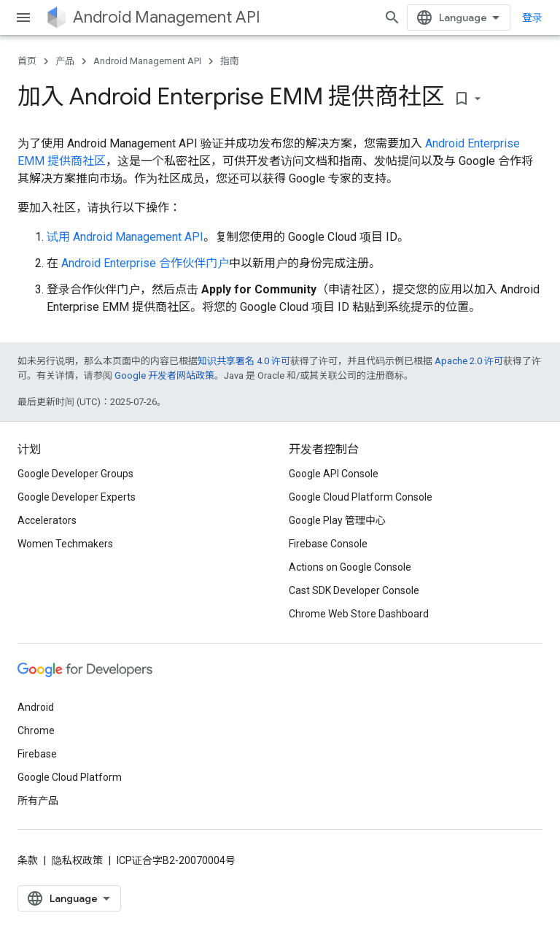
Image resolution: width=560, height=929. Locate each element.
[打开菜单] (23, 18)
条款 (28, 860)
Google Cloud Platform (70, 777)
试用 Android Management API (125, 237)
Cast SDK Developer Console (354, 590)
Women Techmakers (65, 544)
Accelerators (47, 520)
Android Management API (167, 17)
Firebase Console (328, 544)
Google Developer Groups (75, 474)
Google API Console (334, 474)
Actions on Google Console (350, 567)
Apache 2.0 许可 (469, 361)
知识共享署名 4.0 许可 (244, 361)
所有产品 (38, 801)
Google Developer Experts (77, 497)
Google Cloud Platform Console (361, 497)
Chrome (36, 731)
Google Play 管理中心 (337, 520)
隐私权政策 (77, 860)
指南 (230, 61)
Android (36, 707)
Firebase (37, 754)
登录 (532, 18)
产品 (65, 61)
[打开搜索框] (392, 18)
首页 (27, 61)
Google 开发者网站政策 (164, 375)
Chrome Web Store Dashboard (359, 614)
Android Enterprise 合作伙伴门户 (145, 263)
